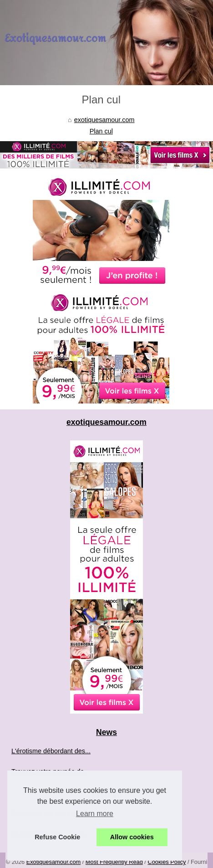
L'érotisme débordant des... (51, 751)
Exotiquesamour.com (54, 862)
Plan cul (101, 131)
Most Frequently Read (114, 862)
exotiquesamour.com (104, 120)
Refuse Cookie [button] (57, 837)
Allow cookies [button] (132, 837)
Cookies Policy (167, 862)
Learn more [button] (95, 814)
